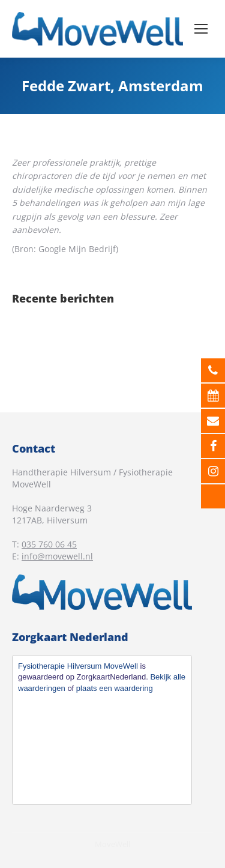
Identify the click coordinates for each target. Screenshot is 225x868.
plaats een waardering (115, 688)
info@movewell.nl (57, 556)
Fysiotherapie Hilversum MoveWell (78, 666)
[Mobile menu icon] (201, 29)
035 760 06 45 (49, 544)
